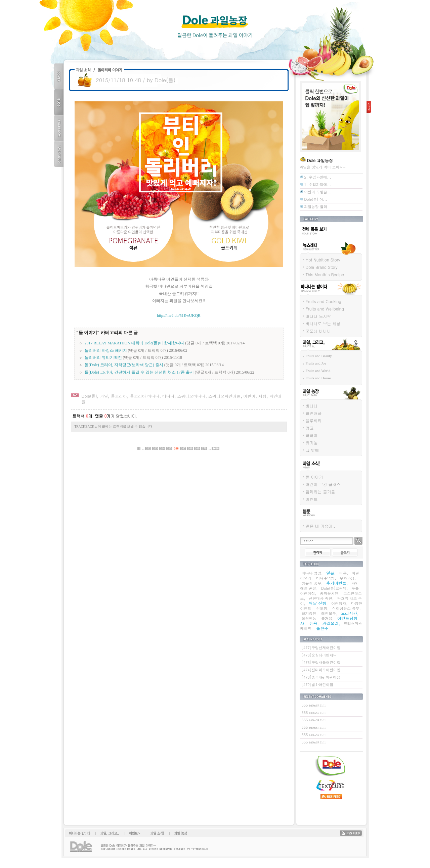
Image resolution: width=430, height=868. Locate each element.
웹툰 (303, 522)
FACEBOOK (59, 128)
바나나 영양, (312, 573)
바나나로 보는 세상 (323, 323)
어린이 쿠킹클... (318, 192)
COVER (59, 76)
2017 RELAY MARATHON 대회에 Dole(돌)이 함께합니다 (135, 343)
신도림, (322, 608)
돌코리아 (119, 396)
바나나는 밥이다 (313, 297)
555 (314, 705)
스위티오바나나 (191, 396)
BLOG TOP (59, 102)
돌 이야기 (314, 477)
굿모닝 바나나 (318, 331)
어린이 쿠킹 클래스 (323, 484)
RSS (351, 833)
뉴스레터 (307, 255)
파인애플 (314, 413)
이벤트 (312, 499)
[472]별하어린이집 (317, 685)
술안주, (323, 628)
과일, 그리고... (110, 833)
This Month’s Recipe (325, 274)
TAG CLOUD (59, 154)
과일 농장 (308, 401)
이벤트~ (135, 833)
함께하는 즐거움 (320, 492)
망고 (310, 428)
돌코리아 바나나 (144, 396)
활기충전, (310, 613)
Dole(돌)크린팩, (335, 588)
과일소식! (156, 833)
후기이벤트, (337, 583)
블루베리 (314, 420)
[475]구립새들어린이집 (321, 662)
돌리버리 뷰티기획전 (103, 357)
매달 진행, (318, 603)
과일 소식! (308, 473)
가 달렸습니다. (116, 416)
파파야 (312, 435)
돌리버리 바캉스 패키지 (106, 350)
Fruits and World (318, 371)
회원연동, (310, 618)
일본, (331, 573)
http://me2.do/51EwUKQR (179, 316)
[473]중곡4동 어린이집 (321, 677)
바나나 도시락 (318, 316)
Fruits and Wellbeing (325, 309)
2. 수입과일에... (318, 177)
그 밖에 (312, 450)
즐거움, (327, 618)
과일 (104, 396)
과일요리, (331, 623)
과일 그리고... (311, 352)
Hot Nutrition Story (323, 260)
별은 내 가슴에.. (320, 526)
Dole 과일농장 (215, 27)
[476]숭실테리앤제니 (319, 655)
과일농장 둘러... (318, 207)
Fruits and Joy (316, 363)
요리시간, (350, 613)
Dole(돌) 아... (316, 199)
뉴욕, (314, 623)
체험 (262, 396)
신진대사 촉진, (321, 598)
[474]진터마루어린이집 (321, 670)
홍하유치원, (330, 593)
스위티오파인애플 (224, 396)
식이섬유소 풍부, (347, 608)
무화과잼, (348, 578)
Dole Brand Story (322, 267)
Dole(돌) (89, 396)
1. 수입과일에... (318, 184)
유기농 (312, 443)
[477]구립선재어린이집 (321, 648)
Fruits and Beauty (319, 356)
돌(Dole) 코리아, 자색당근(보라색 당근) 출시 (124, 365)
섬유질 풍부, (312, 583)
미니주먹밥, (326, 578)
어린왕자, (339, 603)
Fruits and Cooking (324, 301)
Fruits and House (318, 378)
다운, (344, 573)
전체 (303, 239)
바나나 (168, 396)
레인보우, (329, 613)
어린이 (249, 396)
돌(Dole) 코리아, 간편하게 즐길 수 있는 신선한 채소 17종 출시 (139, 372)
